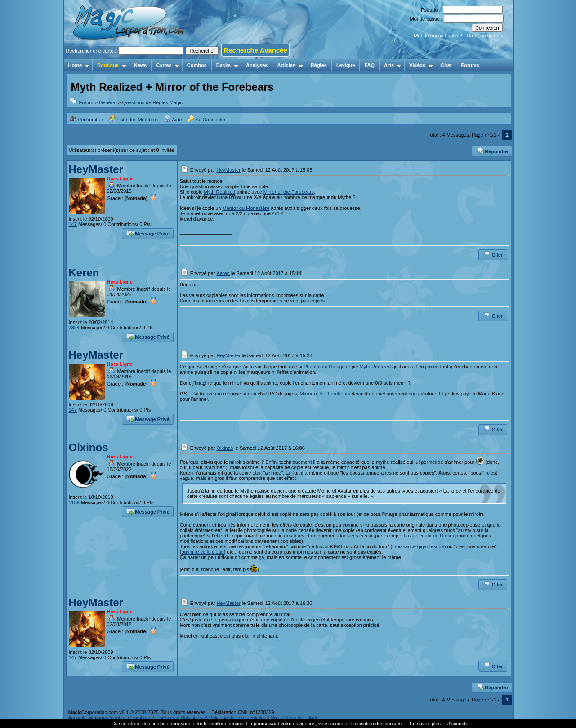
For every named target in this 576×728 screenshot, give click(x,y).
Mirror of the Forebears (289, 192)
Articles (290, 65)
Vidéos (421, 65)
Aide (173, 120)
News (141, 65)
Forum (86, 102)
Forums (470, 65)
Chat (446, 65)
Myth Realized (220, 192)
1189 (74, 502)
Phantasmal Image (324, 367)
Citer (493, 254)
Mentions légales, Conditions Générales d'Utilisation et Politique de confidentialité (177, 718)
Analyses (257, 65)
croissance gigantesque (418, 546)
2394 (74, 328)
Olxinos (89, 447)
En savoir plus (425, 724)
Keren (84, 273)
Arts (393, 65)
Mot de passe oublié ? (438, 36)
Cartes (167, 65)
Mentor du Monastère (246, 208)
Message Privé (148, 233)
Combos (197, 65)
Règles (319, 65)
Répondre (492, 151)
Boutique (112, 65)
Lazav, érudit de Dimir (428, 536)
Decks (227, 65)
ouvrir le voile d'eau (202, 552)
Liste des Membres (133, 120)
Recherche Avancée (255, 50)
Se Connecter (206, 120)
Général (108, 102)
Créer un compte (485, 36)
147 (73, 224)
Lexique (346, 65)
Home (79, 65)
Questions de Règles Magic (153, 102)
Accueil (76, 718)
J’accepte (458, 724)
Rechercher (87, 120)
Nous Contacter (287, 718)
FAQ (369, 65)
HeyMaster (96, 169)
